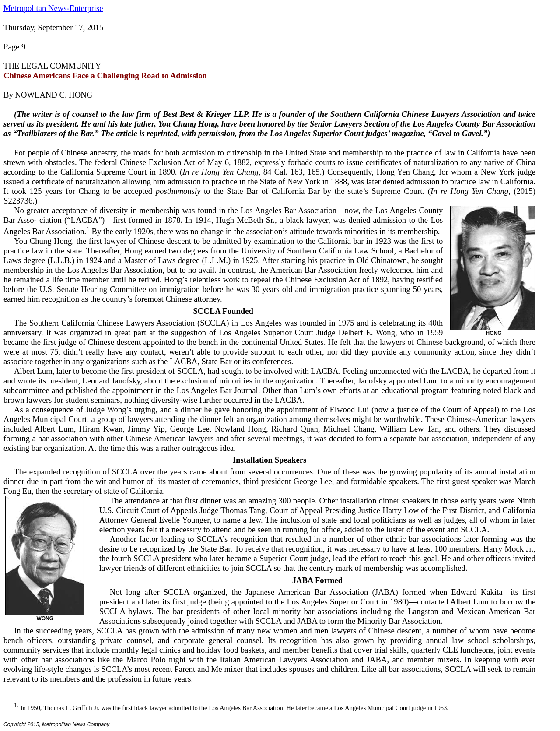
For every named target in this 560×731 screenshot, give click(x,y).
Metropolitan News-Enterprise (53, 8)
